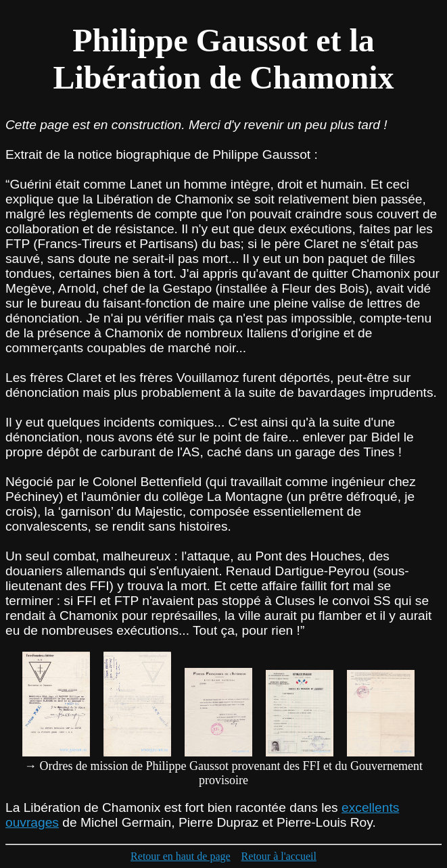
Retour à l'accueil (279, 856)
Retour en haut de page (181, 856)
